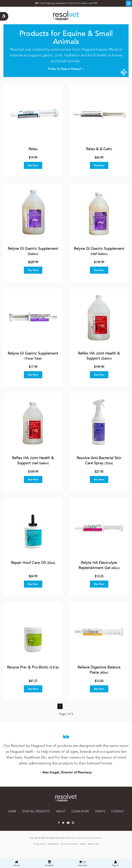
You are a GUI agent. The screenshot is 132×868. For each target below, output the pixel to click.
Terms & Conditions (69, 844)
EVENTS (100, 811)
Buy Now (33, 165)
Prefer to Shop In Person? (65, 69)
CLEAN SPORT (80, 811)
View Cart (82, 866)
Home (12, 811)
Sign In (115, 864)
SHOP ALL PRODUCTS (36, 811)
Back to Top (94, 844)
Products (49, 864)
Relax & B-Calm (99, 149)
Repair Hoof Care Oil (33, 563)
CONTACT (118, 811)
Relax (33, 149)
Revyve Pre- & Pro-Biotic (33, 667)
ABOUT (61, 811)
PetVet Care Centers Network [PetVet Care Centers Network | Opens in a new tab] (89, 838)
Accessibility (53, 844)
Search (83, 844)
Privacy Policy (39, 844)
